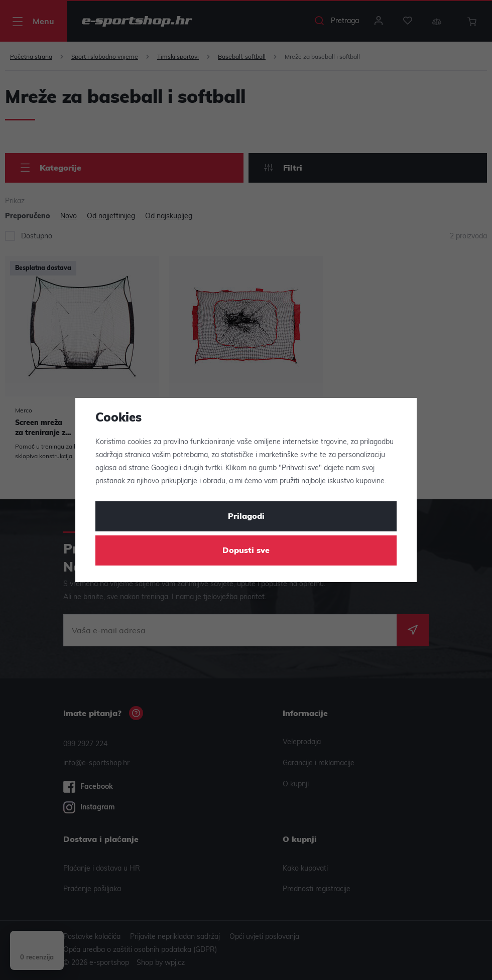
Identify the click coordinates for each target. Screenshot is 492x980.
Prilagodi (246, 517)
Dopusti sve (246, 551)
